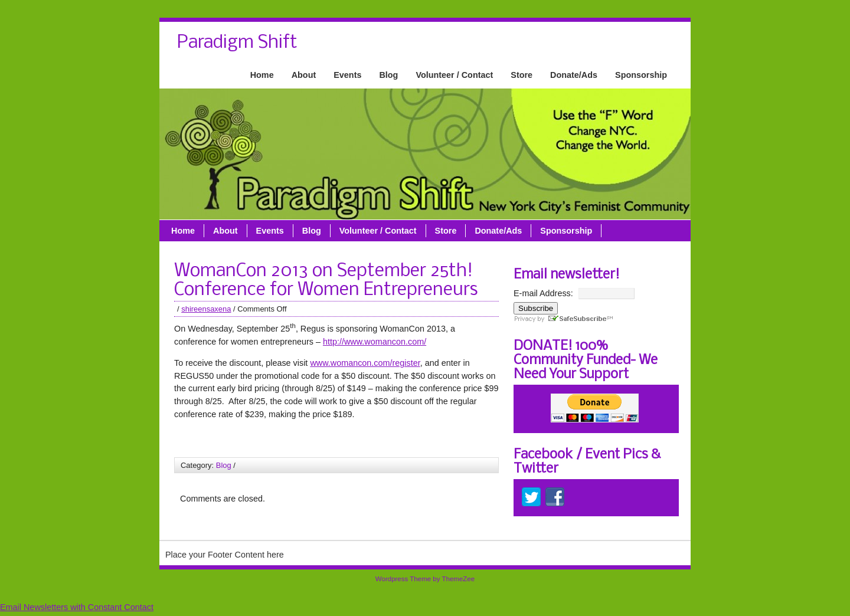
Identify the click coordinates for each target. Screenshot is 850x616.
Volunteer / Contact (454, 75)
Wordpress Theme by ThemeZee (425, 579)
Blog (388, 75)
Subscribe (536, 308)
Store (522, 75)
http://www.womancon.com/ (375, 342)
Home (262, 75)
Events (347, 75)
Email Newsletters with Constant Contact (77, 607)
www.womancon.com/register (365, 363)
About (304, 75)
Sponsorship (641, 75)
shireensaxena (206, 309)
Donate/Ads (574, 75)
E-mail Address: (543, 293)
